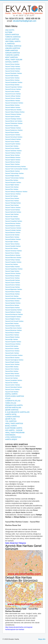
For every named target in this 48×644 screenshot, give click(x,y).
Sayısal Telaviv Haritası (13, 164)
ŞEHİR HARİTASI (12, 410)
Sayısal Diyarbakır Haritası (14, 73)
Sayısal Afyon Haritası (12, 335)
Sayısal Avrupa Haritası (13, 287)
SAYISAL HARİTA (12, 62)
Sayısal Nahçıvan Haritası (13, 110)
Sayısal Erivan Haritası (12, 351)
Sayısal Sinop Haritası (12, 198)
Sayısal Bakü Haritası (12, 323)
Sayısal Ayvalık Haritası (13, 280)
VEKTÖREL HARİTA (13, 41)
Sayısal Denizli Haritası (12, 71)
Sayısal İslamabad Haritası (14, 387)
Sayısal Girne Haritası (12, 369)
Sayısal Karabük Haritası (13, 246)
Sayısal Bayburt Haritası (13, 226)
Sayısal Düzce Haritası (12, 253)
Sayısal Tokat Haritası (12, 205)
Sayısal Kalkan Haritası (13, 267)
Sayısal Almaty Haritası (12, 294)
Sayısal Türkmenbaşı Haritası (14, 173)
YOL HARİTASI (11, 421)
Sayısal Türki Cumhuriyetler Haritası (17, 169)
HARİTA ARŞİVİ (11, 439)
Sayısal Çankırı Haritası (13, 385)
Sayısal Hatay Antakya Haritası (15, 112)
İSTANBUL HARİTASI (13, 46)
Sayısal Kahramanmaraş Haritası (16, 167)
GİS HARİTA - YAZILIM (14, 430)
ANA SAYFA (10, 30)
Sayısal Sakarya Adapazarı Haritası (16, 192)
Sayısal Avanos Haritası (13, 285)
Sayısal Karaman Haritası (13, 228)
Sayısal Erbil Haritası (12, 346)
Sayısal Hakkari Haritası (13, 107)
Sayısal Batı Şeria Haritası (13, 328)
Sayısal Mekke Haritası (12, 105)
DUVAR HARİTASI (12, 39)
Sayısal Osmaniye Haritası (14, 251)
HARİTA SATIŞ (11, 414)
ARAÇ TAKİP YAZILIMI (14, 60)
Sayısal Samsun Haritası (13, 194)
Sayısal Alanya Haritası (12, 276)
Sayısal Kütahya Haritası (13, 153)
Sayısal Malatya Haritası (13, 157)
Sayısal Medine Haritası (13, 101)
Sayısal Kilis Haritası (12, 248)
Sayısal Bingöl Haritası (12, 362)
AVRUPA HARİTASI (12, 53)
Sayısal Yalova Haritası (12, 244)
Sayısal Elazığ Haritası (12, 85)
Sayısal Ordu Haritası (12, 187)
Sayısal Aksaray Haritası (13, 223)
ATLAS (8, 398)
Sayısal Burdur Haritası (12, 376)
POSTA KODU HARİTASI (15, 396)
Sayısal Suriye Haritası (12, 142)
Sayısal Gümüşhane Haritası (14, 103)
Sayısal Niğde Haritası (12, 185)
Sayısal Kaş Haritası (12, 264)
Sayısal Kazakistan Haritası (14, 82)
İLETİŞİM (9, 32)
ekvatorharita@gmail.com (25, 21)
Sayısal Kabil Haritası (12, 76)
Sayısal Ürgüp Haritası (12, 271)
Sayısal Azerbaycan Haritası (14, 314)
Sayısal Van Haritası (12, 217)
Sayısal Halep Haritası (12, 373)
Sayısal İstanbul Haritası (13, 69)
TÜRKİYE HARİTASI (13, 37)
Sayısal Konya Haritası (12, 148)
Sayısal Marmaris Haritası (13, 257)
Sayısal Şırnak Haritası (12, 235)
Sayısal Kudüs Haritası (12, 91)
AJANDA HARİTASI (12, 417)
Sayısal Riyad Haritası (12, 132)
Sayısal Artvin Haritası (12, 348)
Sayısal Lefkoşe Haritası (13, 96)
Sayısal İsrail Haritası (12, 392)
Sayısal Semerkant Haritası (14, 137)
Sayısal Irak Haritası (12, 378)
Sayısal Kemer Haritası (12, 278)
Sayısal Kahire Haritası (12, 78)
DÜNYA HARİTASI (12, 35)
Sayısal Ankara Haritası (13, 292)
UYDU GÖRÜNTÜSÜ (13, 437)
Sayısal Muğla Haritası (12, 176)
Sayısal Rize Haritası (12, 189)
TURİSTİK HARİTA (12, 55)
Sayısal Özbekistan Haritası (14, 123)
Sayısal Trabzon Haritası (13, 207)
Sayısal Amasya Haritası (13, 344)
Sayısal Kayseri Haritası (13, 135)
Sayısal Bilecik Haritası (12, 358)
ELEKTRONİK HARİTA (14, 428)
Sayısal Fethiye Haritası (13, 260)
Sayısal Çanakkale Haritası (14, 380)
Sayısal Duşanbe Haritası (13, 342)
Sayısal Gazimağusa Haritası (14, 360)
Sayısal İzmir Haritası (12, 296)
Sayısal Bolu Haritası (12, 371)
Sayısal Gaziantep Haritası (14, 310)
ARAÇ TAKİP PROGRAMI (15, 433)
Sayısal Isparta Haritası (13, 116)
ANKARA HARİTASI (13, 48)
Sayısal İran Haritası (12, 383)
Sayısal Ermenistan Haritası (14, 355)
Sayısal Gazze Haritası (12, 364)
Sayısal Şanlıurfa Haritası (13, 212)
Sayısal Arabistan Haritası (13, 298)
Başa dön (42, 639)
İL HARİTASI (10, 44)
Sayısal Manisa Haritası (13, 162)
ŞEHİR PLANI (10, 419)
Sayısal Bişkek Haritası (12, 337)
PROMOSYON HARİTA (14, 405)
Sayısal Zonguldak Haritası (14, 221)
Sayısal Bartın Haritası (12, 237)
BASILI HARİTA (11, 426)
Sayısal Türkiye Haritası (13, 66)
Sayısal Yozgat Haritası (12, 219)
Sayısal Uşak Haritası (12, 214)
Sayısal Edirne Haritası (12, 80)
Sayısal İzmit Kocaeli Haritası (14, 321)
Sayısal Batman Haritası (13, 232)
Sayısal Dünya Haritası (12, 64)
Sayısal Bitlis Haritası (12, 367)
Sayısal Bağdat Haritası (13, 319)
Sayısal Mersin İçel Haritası (14, 121)
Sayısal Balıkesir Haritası (13, 312)
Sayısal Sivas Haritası (12, 201)
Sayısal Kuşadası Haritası (13, 262)
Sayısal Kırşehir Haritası (13, 144)
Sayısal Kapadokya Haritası (14, 269)
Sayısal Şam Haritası (12, 146)
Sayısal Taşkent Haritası (13, 160)
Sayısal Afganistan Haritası (14, 289)
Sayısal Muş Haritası (12, 180)
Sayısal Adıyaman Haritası (14, 330)
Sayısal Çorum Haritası (12, 389)
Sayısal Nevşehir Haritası (13, 182)
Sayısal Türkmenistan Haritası (15, 178)
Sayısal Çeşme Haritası (13, 283)
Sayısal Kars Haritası (12, 126)
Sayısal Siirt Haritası (12, 196)
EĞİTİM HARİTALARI (13, 408)
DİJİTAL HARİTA (11, 394)
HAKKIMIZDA (10, 435)
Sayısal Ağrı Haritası (12, 339)
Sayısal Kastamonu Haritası (14, 130)
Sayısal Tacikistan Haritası (13, 151)
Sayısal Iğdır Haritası (12, 242)
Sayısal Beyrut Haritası (12, 333)
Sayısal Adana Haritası (12, 301)
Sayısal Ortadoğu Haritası (13, 119)
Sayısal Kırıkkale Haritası (13, 230)
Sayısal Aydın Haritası (12, 353)
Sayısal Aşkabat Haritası (13, 303)
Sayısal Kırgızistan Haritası (14, 87)
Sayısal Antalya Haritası (13, 326)
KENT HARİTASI (11, 57)
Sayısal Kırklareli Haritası (13, 139)
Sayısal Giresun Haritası (13, 98)
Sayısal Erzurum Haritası (13, 94)
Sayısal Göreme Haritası (13, 273)
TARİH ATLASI (11, 403)
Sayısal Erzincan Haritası (13, 89)
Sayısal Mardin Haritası (13, 171)
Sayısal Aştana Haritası (13, 308)
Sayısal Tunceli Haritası (13, 210)
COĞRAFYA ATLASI (13, 401)
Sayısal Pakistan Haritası (13, 128)
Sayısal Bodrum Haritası (13, 255)
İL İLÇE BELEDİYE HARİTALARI (17, 412)
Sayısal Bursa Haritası (12, 305)
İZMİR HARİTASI (12, 50)
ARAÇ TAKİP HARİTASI (14, 423)
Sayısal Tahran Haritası (13, 155)
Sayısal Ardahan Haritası (13, 239)
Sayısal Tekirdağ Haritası (13, 203)
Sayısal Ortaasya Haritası (13, 114)
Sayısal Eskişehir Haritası (13, 317)
